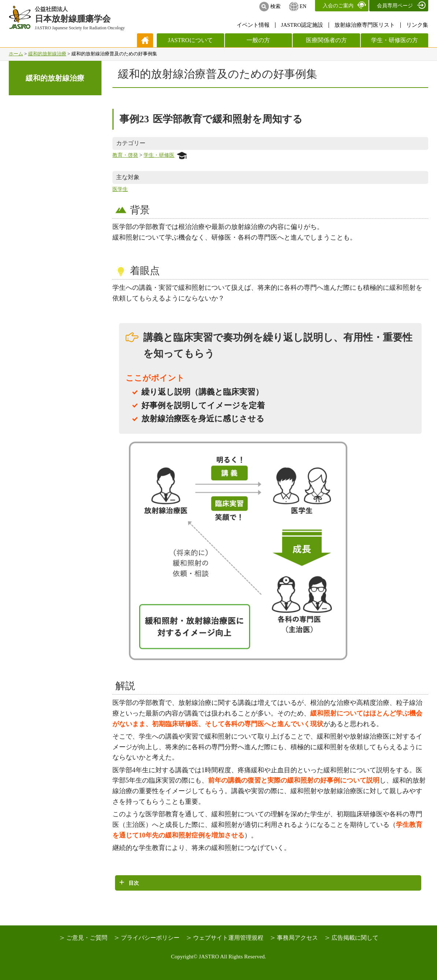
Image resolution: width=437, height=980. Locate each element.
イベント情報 (253, 25)
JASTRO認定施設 (302, 25)
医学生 (120, 189)
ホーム (16, 54)
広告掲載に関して (355, 938)
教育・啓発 (125, 155)
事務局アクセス (297, 938)
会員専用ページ (395, 6)
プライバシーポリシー (150, 938)
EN (303, 6)
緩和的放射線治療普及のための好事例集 (218, 74)
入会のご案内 (338, 6)
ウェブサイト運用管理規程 (228, 938)
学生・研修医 (165, 155)
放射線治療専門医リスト (365, 25)
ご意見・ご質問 (87, 938)
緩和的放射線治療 (47, 54)
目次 (134, 883)
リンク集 (417, 25)
